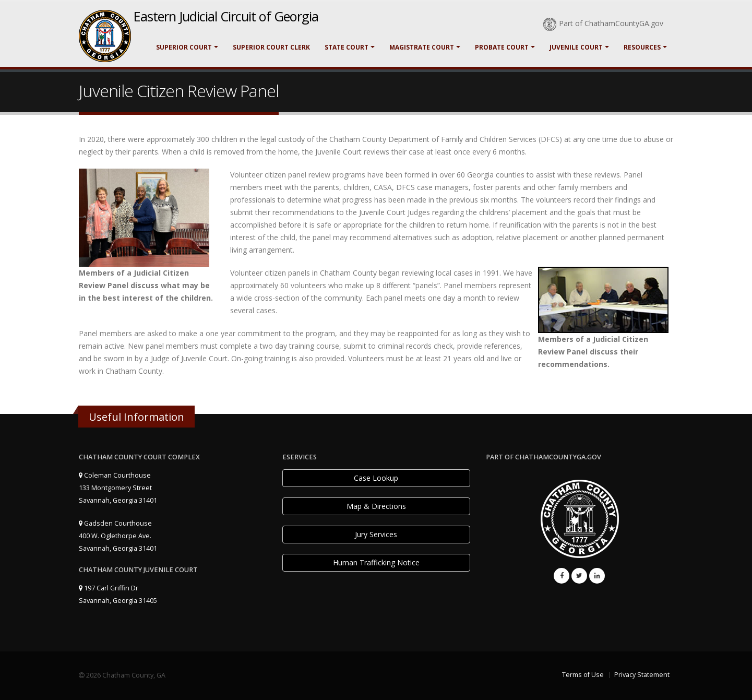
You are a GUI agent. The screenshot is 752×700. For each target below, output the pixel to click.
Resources (642, 47)
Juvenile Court (576, 47)
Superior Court (184, 47)
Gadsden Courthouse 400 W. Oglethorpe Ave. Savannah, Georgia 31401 (118, 536)
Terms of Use (583, 675)
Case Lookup (376, 478)
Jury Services (376, 534)
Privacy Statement (642, 675)
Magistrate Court (422, 47)
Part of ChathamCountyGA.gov (603, 23)
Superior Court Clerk (271, 47)
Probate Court (502, 47)
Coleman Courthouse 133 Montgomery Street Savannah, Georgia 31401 (118, 488)
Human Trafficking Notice (376, 562)
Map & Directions (376, 506)
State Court (347, 47)
